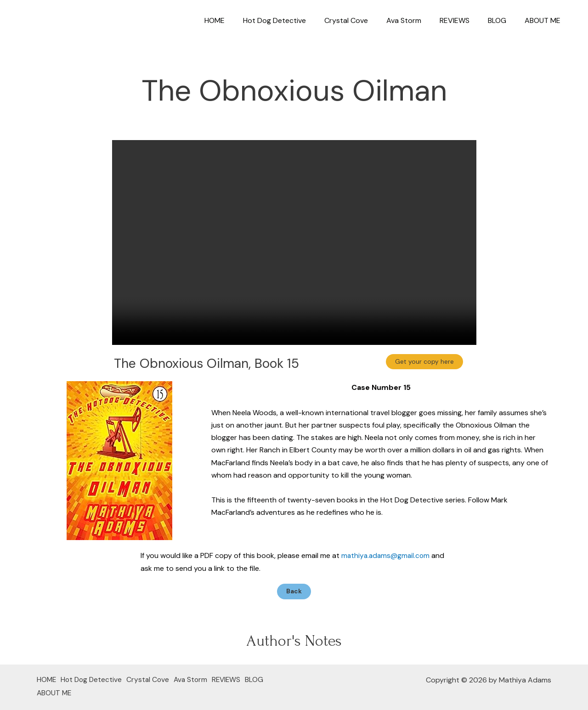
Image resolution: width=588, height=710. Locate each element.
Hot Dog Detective (295, 20)
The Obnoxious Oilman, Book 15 (206, 363)
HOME (238, 20)
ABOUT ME (544, 20)
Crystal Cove (363, 20)
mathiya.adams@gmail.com (387, 555)
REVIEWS (464, 20)
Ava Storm (417, 20)
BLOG (503, 20)
